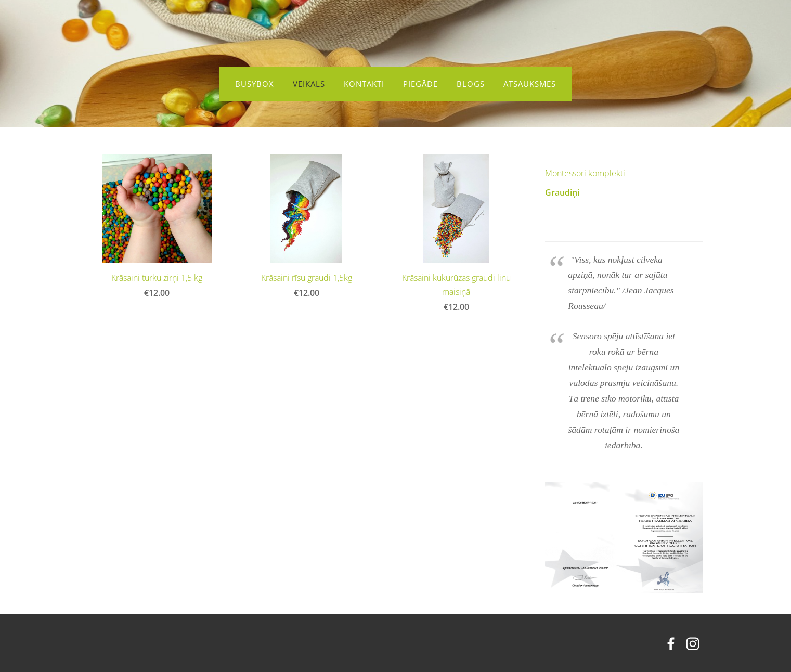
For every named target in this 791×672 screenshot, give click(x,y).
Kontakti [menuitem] (364, 84)
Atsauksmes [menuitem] (530, 84)
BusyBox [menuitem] (255, 84)
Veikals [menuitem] (309, 84)
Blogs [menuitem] (471, 84)
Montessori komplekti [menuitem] (585, 171)
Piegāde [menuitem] (420, 84)
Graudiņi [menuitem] (562, 190)
